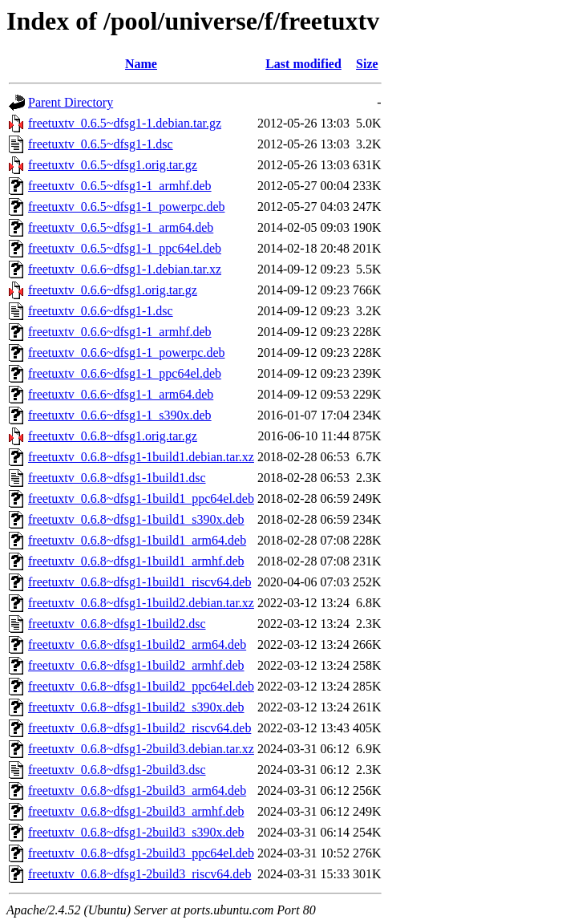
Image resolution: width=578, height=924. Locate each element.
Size (367, 64)
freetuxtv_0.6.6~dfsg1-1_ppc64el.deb (125, 373)
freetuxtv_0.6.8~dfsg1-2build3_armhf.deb (136, 811)
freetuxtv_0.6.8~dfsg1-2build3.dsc (117, 770)
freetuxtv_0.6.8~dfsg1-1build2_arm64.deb (137, 644)
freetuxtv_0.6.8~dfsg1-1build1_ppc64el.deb (141, 498)
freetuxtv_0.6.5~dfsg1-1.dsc (101, 144)
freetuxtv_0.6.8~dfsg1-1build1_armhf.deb (136, 561)
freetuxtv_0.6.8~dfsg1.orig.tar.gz (113, 436)
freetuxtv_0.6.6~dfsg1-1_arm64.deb (121, 394)
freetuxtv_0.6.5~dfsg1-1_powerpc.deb (126, 207)
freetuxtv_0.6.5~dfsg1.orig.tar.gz (113, 165)
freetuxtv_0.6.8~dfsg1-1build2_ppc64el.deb (141, 686)
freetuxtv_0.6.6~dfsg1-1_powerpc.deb (126, 353)
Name (141, 64)
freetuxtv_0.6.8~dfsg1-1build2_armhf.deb (136, 665)
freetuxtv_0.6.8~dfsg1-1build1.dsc (117, 478)
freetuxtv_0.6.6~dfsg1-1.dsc (101, 311)
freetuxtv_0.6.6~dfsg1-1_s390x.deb (120, 415)
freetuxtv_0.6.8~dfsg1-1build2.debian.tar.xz (141, 603)
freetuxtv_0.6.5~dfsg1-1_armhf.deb (120, 186)
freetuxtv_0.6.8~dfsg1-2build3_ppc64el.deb (141, 853)
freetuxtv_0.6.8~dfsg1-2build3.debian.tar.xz (141, 749)
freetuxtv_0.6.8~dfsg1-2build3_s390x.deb (136, 832)
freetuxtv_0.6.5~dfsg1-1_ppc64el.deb (125, 248)
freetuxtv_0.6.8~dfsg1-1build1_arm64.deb (137, 540)
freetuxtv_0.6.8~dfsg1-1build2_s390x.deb (136, 707)
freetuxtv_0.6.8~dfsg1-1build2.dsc (117, 624)
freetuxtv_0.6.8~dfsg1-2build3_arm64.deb (137, 790)
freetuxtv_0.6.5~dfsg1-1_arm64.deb (121, 227)
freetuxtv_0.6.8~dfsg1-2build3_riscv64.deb (139, 874)
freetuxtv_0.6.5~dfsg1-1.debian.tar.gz (125, 123)
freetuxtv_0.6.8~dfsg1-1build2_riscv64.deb (139, 728)
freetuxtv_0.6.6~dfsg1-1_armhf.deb (120, 332)
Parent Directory (71, 102)
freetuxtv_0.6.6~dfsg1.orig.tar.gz (113, 290)
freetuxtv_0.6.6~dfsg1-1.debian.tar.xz (125, 269)
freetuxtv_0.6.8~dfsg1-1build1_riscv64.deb (139, 582)
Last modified (303, 64)
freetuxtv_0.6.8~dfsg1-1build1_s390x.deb (136, 519)
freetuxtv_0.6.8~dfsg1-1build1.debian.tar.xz (141, 457)
